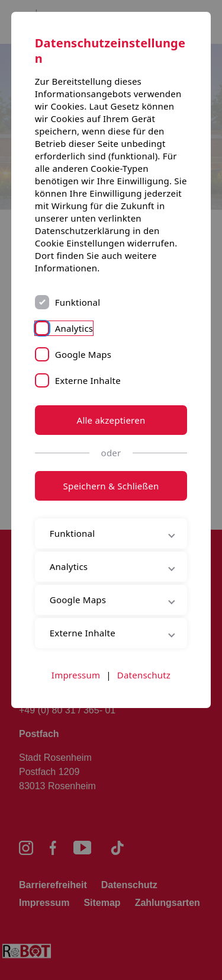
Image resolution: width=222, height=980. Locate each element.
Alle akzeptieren (111, 420)
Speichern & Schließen (111, 486)
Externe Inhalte (88, 380)
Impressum (76, 675)
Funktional (78, 302)
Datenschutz (144, 675)
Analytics (74, 328)
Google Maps (83, 354)
